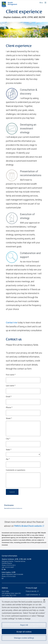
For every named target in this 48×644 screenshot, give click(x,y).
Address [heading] (5, 588)
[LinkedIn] (5, 569)
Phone (9, 408)
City (8, 439)
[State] (23, 454)
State (9, 450)
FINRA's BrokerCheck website (28, 526)
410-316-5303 (11, 576)
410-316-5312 (11, 565)
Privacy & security (31, 591)
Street (9, 419)
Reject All (24, 625)
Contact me (12, 323)
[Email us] (3, 569)
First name (11, 375)
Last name (11, 386)
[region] (24, 621)
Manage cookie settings (24, 638)
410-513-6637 (9, 567)
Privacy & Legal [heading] (31, 588)
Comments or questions (16, 470)
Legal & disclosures (32, 595)
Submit (12, 492)
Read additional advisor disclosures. (13, 508)
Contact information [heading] (9, 556)
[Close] (44, 600)
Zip (8, 459)
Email (9, 397)
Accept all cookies (24, 632)
